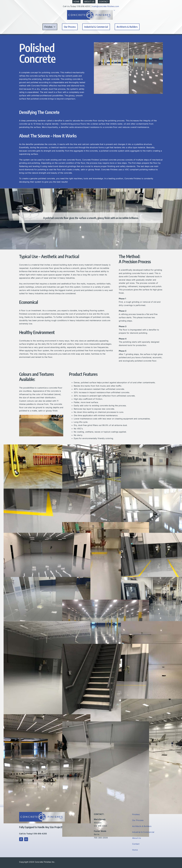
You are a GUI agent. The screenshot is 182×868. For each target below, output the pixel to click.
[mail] (26, 839)
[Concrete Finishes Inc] (91, 11)
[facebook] (21, 839)
